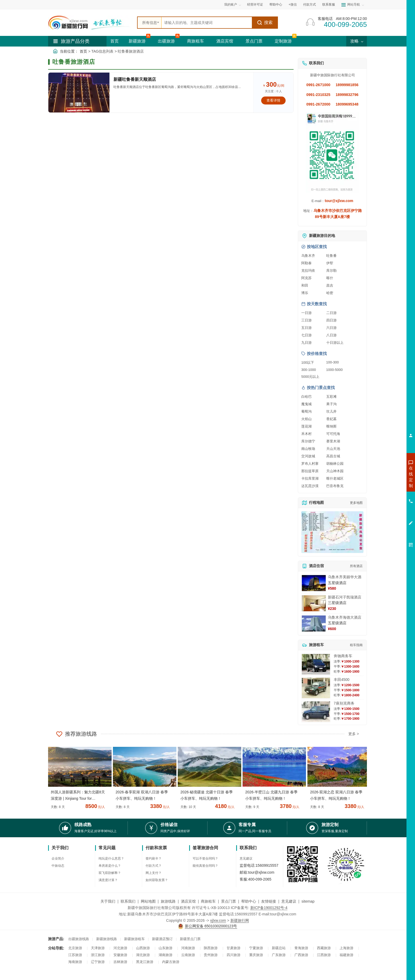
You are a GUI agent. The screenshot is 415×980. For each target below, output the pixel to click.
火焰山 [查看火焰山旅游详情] (306, 419)
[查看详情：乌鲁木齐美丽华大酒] (314, 583)
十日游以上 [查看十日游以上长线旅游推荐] (335, 343)
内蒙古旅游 (171, 962)
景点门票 (254, 41)
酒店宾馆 (225, 41)
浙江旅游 (98, 955)
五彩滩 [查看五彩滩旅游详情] (331, 397)
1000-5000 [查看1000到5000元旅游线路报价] (334, 370)
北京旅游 (75, 948)
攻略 (357, 41)
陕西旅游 (211, 948)
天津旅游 (98, 948)
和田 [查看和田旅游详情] (305, 285)
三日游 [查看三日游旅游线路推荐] (306, 320)
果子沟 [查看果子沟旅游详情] (331, 404)
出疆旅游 (166, 41)
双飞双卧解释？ (110, 873)
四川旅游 (234, 955)
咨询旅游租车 (387, 505)
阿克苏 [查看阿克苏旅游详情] (306, 278)
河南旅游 (188, 948)
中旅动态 (58, 866)
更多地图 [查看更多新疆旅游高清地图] (356, 503)
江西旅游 (324, 955)
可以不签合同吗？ (205, 858)
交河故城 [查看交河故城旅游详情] (308, 456)
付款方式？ (154, 866)
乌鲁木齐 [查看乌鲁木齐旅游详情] (308, 256)
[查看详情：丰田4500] (316, 688)
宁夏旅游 (256, 948)
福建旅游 (346, 955)
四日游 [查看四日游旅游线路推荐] (331, 320)
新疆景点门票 (190, 939)
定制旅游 (283, 41)
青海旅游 (301, 948)
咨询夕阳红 (387, 515)
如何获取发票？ (157, 880)
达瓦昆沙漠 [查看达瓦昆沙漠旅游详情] (310, 486)
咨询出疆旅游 (387, 486)
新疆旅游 (137, 41)
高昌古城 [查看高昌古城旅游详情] (333, 456)
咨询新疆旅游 (387, 477)
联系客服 (329, 5)
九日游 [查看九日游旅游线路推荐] (306, 343)
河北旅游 (120, 948)
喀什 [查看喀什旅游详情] (330, 278)
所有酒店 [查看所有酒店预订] (356, 566)
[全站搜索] (207, 23)
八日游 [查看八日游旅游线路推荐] (331, 335)
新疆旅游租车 (134, 939)
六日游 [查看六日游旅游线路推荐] (331, 328)
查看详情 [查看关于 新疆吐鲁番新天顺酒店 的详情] (273, 100)
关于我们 (108, 901)
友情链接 (269, 901)
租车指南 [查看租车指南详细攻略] (356, 645)
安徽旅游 (120, 955)
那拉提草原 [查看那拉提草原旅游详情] (310, 471)
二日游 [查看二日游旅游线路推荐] (331, 313)
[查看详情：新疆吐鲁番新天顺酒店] (79, 93)
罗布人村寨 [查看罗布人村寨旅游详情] (310, 464)
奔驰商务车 (343, 656)
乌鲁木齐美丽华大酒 (345, 577)
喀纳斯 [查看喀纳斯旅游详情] (331, 426)
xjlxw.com (218, 920)
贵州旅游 (211, 955)
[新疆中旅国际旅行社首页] (91, 23)
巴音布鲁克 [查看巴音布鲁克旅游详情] (335, 486)
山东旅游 (166, 948)
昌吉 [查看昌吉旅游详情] (330, 285)
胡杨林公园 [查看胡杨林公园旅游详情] (335, 464)
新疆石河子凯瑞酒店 (345, 597)
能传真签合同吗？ (205, 866)
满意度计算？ (108, 880)
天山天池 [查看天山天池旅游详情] (333, 449)
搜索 (265, 23)
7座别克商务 (344, 703)
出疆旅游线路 (79, 939)
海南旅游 (75, 962)
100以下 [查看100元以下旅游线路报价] (308, 363)
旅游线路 (168, 901)
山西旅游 (143, 948)
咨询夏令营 (387, 496)
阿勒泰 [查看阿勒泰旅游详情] (306, 263)
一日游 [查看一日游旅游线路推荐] (306, 313)
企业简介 (58, 858)
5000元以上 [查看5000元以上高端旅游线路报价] (310, 377)
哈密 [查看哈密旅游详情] (330, 293)
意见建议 (246, 858)
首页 (115, 41)
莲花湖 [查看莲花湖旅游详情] (306, 426)
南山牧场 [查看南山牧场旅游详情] (308, 449)
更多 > (354, 734)
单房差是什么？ (110, 866)
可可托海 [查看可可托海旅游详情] (333, 434)
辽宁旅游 (98, 962)
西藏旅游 (324, 948)
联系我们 (128, 901)
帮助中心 (276, 5)
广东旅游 (279, 955)
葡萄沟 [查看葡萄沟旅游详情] (306, 411)
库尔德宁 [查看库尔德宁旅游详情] (308, 441)
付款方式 (310, 5)
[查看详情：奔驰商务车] (316, 664)
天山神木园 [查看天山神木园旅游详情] (335, 471)
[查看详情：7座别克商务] (316, 712)
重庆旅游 (256, 955)
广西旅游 (301, 955)
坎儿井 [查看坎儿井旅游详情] (331, 411)
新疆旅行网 (240, 920)
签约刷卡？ (154, 858)
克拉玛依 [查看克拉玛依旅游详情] (308, 271)
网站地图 (148, 901)
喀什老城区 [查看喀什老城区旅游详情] (335, 478)
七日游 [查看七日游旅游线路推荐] (306, 335)
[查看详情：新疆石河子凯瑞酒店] (314, 603)
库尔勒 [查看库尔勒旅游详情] (331, 271)
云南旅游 (188, 955)
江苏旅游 (75, 955)
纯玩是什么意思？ (111, 858)
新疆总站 (279, 948)
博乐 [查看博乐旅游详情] (305, 293)
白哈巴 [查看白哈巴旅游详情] (306, 397)
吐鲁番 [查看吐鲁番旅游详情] (331, 256)
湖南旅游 (166, 955)
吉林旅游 (120, 962)
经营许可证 (255, 5)
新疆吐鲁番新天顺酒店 (135, 79)
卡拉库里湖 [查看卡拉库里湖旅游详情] (310, 478)
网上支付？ (154, 873)
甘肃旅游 (234, 948)
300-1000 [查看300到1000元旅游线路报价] (309, 370)
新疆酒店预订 (162, 939)
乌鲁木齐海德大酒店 (345, 617)
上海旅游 (346, 948)
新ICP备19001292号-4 (269, 908)
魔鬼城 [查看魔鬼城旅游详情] (306, 404)
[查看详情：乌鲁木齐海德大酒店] (314, 623)
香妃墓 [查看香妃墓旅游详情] (331, 419)
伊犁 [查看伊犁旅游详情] (330, 263)
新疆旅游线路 (107, 939)
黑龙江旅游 (145, 962)
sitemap (308, 901)
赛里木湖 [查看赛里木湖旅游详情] (333, 441)
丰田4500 (342, 680)
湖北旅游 (143, 955)
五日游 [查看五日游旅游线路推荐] (306, 328)
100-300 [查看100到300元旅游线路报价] (333, 362)
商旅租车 (196, 41)
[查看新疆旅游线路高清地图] (332, 532)
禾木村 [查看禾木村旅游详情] (306, 434)
